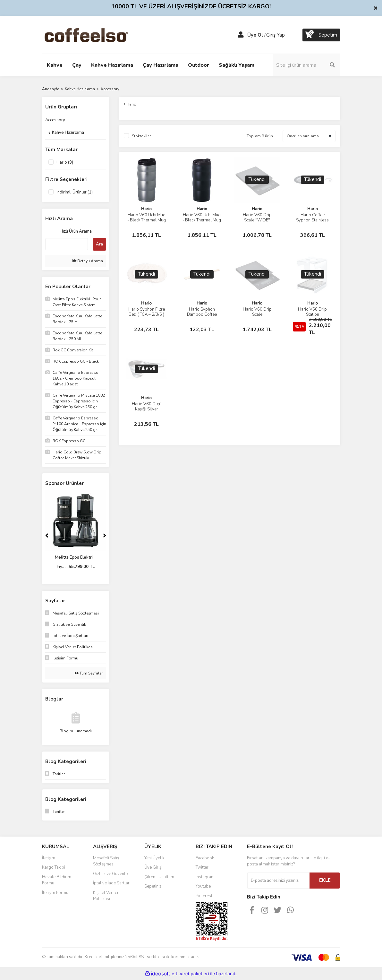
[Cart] (321, 35)
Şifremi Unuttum (159, 877)
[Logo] (96, 35)
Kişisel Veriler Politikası (106, 896)
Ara (99, 244)
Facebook (205, 858)
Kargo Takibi (54, 867)
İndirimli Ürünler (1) (75, 192)
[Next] (105, 536)
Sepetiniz (153, 886)
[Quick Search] (67, 244)
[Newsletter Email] (278, 881)
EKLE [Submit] (325, 880)
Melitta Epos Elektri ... (76, 557)
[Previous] (47, 536)
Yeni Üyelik (154, 858)
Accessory (110, 89)
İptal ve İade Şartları (112, 883)
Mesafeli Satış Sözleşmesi (106, 861)
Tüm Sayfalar (89, 673)
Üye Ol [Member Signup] (255, 35)
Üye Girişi (153, 867)
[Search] (307, 65)
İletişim (49, 858)
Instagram (205, 877)
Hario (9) (65, 162)
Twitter (202, 867)
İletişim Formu (55, 893)
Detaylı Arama (88, 261)
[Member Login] (241, 35)
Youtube (203, 886)
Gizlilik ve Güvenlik (111, 874)
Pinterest (204, 896)
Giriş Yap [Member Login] (276, 35)
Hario (146, 209)
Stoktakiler (141, 136)
